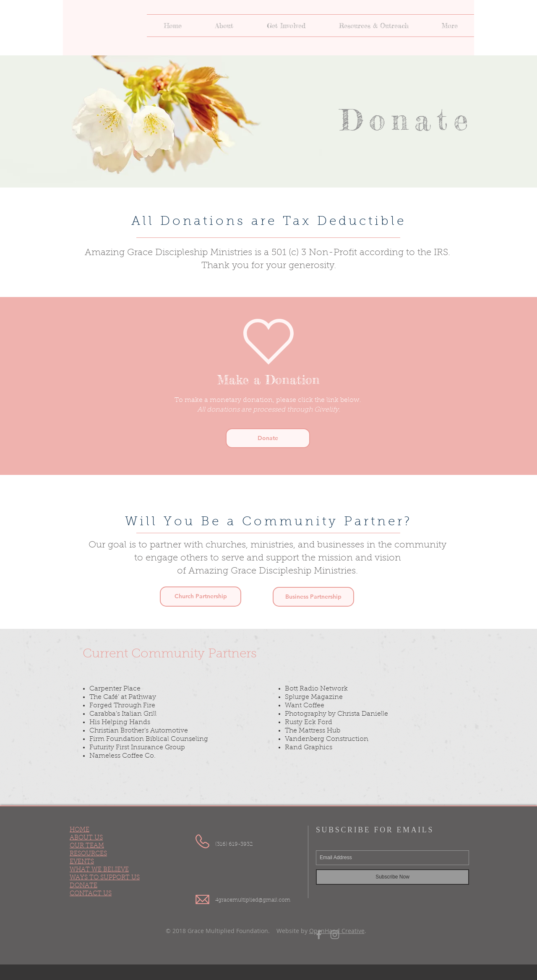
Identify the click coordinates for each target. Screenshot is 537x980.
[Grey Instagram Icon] (335, 935)
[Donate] (268, 438)
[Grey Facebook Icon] (319, 935)
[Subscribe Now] (392, 877)
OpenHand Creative (337, 931)
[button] (224, 26)
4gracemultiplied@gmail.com (253, 900)
